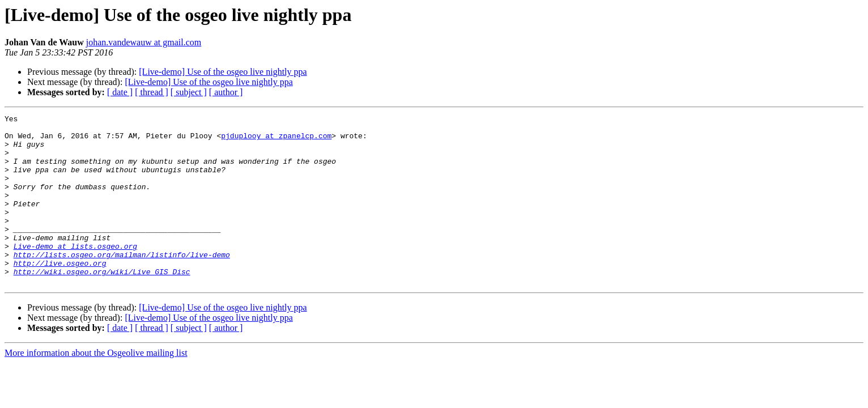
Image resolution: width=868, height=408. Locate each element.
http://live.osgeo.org (60, 294)
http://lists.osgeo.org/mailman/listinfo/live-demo (122, 283)
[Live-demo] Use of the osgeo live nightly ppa (223, 72)
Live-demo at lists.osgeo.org (75, 273)
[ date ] (120, 92)
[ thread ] (152, 92)
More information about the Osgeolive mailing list (96, 387)
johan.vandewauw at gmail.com (144, 42)
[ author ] (226, 92)
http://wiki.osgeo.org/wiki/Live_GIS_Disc (102, 304)
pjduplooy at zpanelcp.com (276, 141)
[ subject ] (189, 92)
